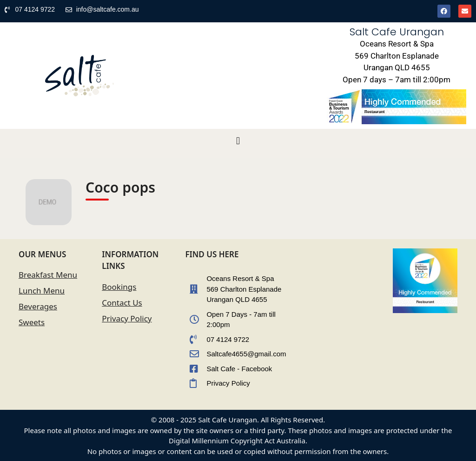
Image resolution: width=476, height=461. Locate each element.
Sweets (32, 322)
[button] (238, 141)
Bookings (119, 287)
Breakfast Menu (48, 275)
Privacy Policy (127, 318)
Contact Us (122, 303)
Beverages (38, 306)
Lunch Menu (42, 291)
